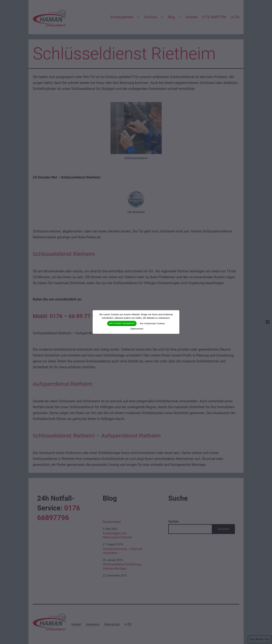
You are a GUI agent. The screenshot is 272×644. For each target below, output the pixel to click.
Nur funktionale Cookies (152, 323)
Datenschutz (137, 329)
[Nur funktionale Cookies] (268, 322)
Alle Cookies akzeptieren (122, 323)
